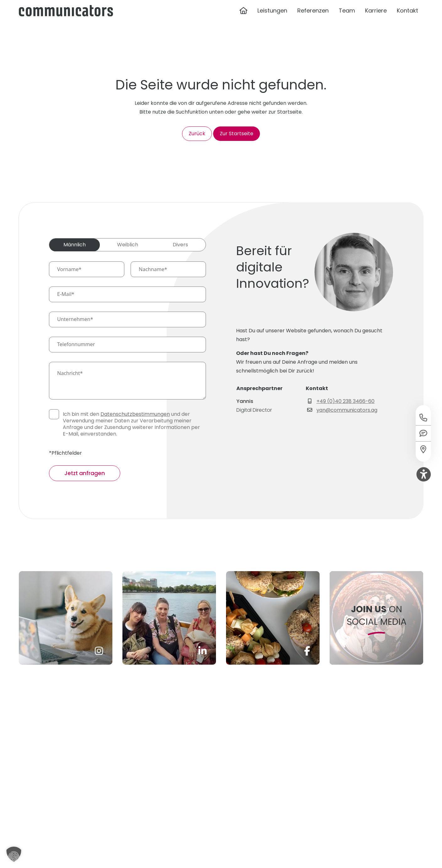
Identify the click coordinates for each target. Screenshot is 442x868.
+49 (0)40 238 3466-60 (345, 401)
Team (347, 20)
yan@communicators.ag (347, 410)
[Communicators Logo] (66, 20)
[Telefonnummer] (127, 345)
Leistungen (272, 20)
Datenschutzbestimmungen (135, 414)
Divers (180, 245)
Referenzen (313, 20)
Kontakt (407, 20)
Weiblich (128, 245)
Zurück (197, 134)
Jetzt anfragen (85, 473)
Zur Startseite (237, 134)
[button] (14, 854)
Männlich (75, 245)
